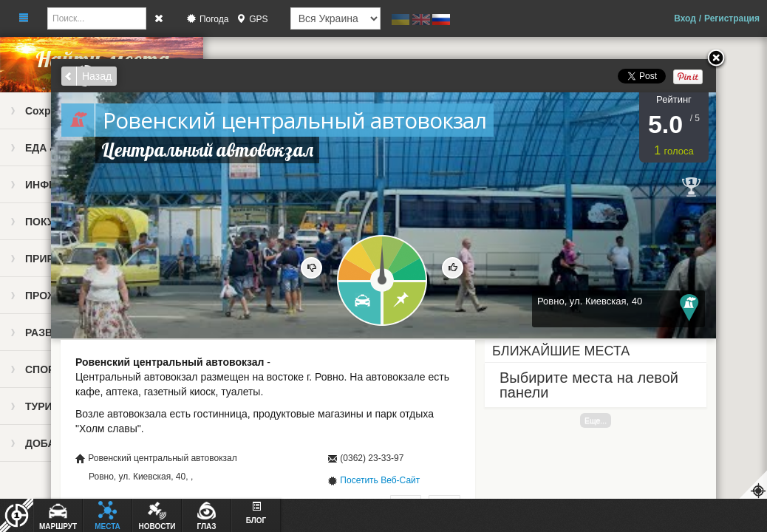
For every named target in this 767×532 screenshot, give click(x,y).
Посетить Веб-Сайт (380, 480)
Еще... (596, 420)
